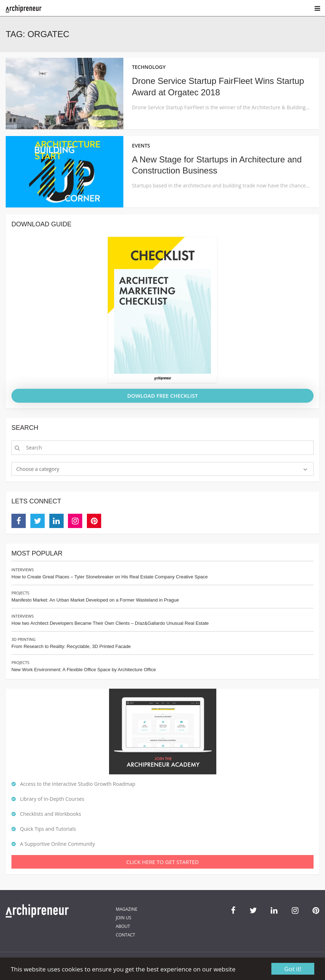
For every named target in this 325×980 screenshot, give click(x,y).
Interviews (23, 570)
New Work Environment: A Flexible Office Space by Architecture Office (84, 670)
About (123, 926)
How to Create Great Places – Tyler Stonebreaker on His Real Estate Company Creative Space (110, 577)
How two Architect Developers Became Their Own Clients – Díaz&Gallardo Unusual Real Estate (110, 623)
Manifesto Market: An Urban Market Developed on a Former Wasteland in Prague (95, 600)
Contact (125, 935)
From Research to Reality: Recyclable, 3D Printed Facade (71, 646)
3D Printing (23, 639)
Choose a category (38, 469)
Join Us (124, 918)
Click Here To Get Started (162, 862)
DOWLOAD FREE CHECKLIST (163, 396)
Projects (20, 593)
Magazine (127, 909)
